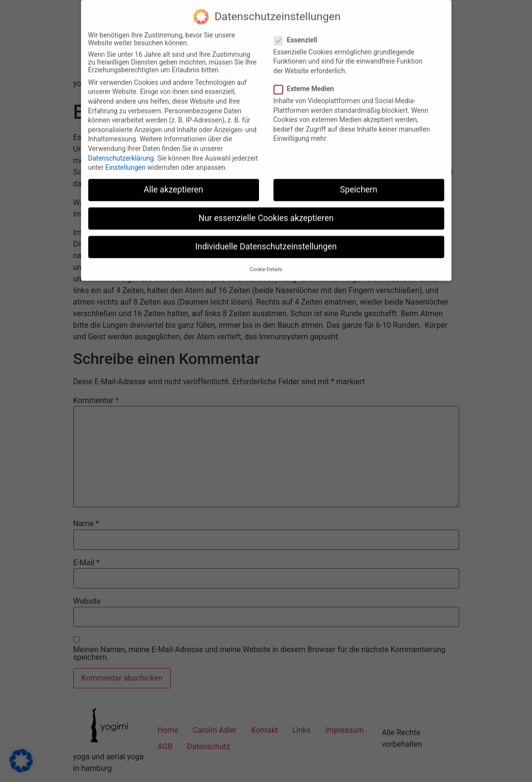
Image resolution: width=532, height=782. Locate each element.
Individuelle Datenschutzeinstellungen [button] (266, 240)
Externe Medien (307, 82)
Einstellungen (125, 161)
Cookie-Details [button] (266, 263)
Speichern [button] (359, 183)
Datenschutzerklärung (121, 151)
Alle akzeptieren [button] (174, 183)
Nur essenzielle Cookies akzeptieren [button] (266, 211)
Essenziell (299, 33)
